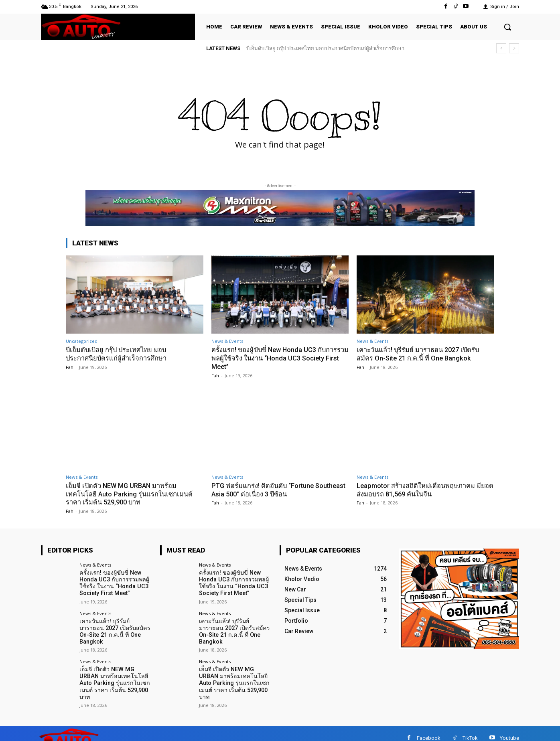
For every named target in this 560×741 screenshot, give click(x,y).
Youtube (509, 729)
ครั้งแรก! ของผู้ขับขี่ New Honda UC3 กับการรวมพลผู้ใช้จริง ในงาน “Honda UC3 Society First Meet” (276, 358)
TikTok (470, 729)
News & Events (227, 341)
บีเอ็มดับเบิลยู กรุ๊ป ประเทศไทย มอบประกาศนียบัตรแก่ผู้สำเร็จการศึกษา (325, 48)
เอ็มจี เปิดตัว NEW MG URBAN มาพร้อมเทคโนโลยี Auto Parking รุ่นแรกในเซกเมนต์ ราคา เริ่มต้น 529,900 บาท (131, 493)
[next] (514, 48)
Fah (70, 367)
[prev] (501, 48)
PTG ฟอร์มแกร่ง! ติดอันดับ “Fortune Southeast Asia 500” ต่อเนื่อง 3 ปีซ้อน (268, 489)
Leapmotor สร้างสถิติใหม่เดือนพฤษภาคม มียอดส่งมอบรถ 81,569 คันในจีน (420, 489)
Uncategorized (82, 341)
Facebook (429, 729)
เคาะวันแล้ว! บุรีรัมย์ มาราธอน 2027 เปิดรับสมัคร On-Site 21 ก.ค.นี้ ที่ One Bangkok (421, 354)
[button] (507, 27)
